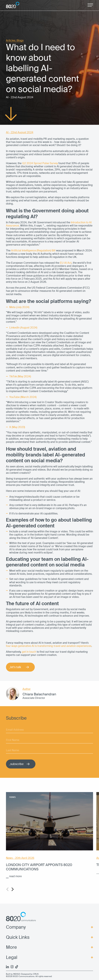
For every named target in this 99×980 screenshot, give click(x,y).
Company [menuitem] (16, 927)
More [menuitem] (11, 947)
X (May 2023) (17, 427)
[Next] (12, 889)
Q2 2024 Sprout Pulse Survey (40, 163)
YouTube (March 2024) (23, 397)
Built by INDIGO (13, 974)
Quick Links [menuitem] (18, 937)
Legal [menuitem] (12, 957)
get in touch (29, 652)
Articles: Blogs (15, 41)
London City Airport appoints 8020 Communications (39, 867)
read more (15, 876)
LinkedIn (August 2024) (23, 328)
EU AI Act (66, 263)
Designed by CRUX (30, 974)
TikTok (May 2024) (20, 376)
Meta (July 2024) (19, 307)
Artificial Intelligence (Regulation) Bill (33, 250)
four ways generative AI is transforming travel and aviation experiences (49, 646)
